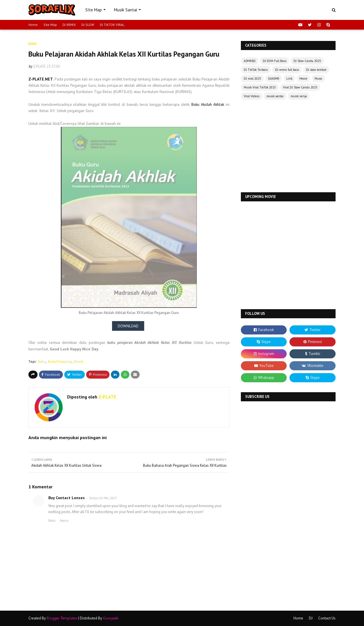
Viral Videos (252, 96)
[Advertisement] (288, 147)
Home (33, 25)
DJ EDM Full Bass (275, 61)
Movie (303, 78)
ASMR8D (250, 61)
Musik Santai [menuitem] (126, 10)
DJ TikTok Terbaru (256, 70)
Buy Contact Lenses (67, 498)
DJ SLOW (88, 25)
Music (318, 78)
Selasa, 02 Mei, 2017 (103, 498)
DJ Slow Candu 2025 (307, 61)
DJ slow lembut (316, 70)
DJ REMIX (69, 25)
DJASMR (274, 78)
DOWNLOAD (128, 326)
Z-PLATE (39, 66)
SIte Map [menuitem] (94, 10)
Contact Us (327, 618)
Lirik (289, 78)
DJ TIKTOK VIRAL (112, 25)
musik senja (299, 96)
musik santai (275, 96)
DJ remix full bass (287, 70)
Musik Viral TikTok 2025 (260, 87)
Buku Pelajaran (60, 361)
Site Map (50, 25)
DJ (311, 618)
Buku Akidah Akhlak (209, 104)
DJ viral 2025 (252, 78)
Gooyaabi (111, 618)
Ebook (79, 361)
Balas (52, 520)
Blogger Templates (62, 618)
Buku (42, 361)
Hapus (64, 520)
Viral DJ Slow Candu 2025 (300, 87)
